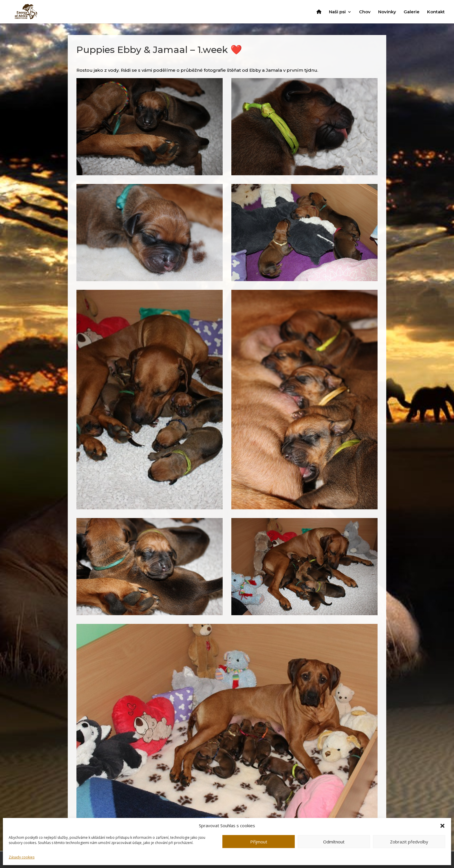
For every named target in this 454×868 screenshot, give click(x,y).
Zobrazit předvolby (409, 842)
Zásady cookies (22, 857)
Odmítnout (334, 842)
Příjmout (259, 842)
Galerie (412, 12)
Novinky (387, 12)
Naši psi (337, 12)
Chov (365, 12)
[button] (442, 826)
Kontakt (436, 12)
